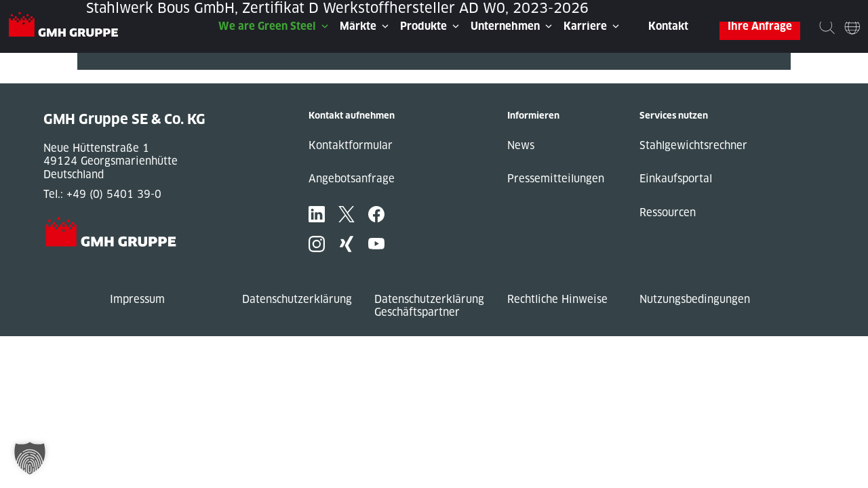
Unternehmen (505, 26)
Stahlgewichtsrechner (693, 145)
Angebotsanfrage (352, 179)
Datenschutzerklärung (297, 299)
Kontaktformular (351, 145)
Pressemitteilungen (556, 179)
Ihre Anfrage (760, 26)
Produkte (423, 26)
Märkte (358, 26)
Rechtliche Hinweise (557, 299)
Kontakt (668, 26)
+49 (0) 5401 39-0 (114, 194)
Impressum (137, 299)
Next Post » (106, 76)
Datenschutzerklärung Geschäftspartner (429, 306)
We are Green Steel (267, 26)
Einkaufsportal (676, 179)
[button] (30, 458)
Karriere (585, 26)
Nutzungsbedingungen (695, 299)
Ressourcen (668, 212)
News (521, 145)
